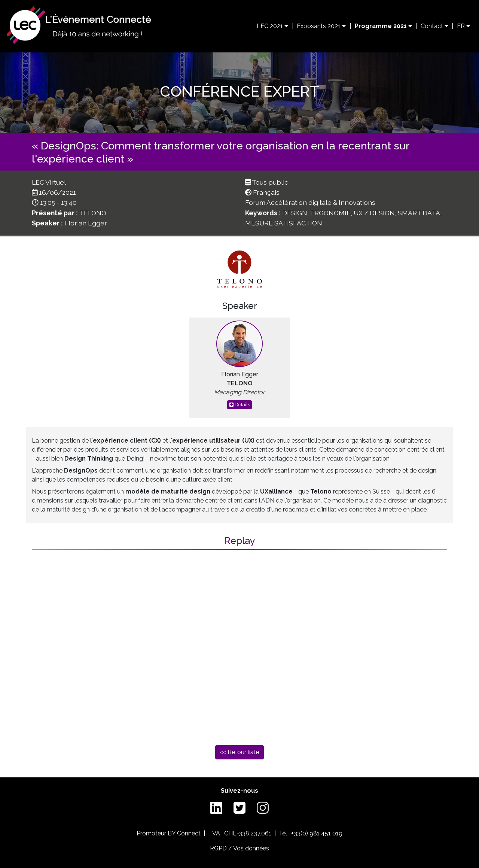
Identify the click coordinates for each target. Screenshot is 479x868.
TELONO (93, 213)
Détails (240, 405)
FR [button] (463, 26)
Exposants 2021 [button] (321, 26)
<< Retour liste (239, 752)
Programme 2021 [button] (383, 26)
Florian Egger (86, 223)
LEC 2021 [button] (272, 26)
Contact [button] (434, 26)
